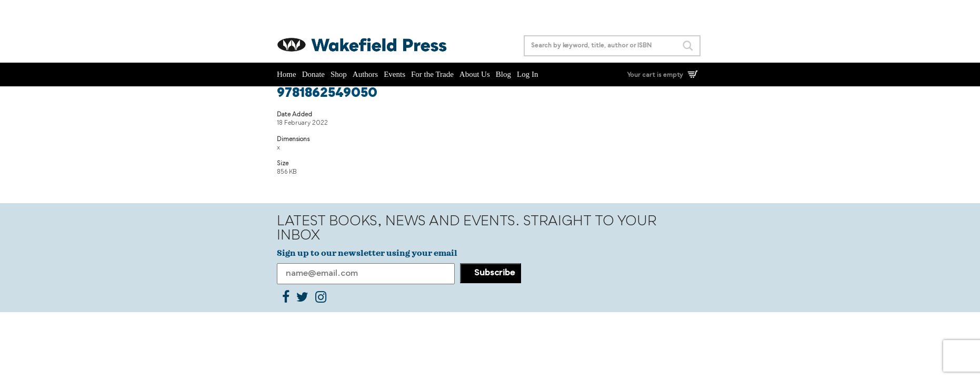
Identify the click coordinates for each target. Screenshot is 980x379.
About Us (475, 74)
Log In (527, 74)
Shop (339, 74)
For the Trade (432, 74)
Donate (313, 74)
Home (287, 74)
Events (394, 74)
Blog (503, 74)
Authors (365, 74)
